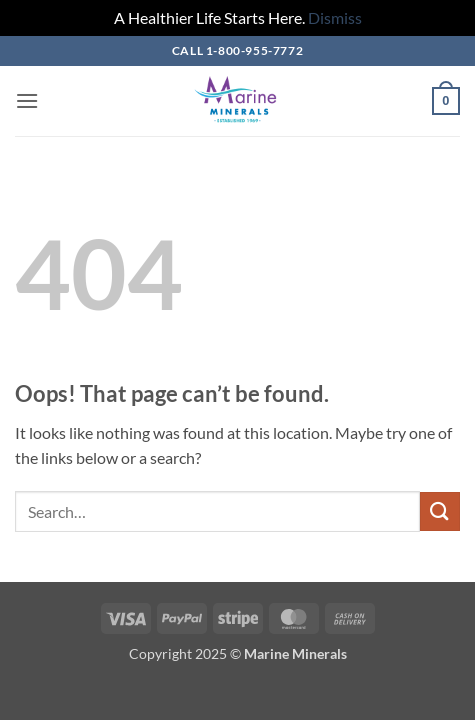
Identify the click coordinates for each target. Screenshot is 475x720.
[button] (27, 100)
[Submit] (440, 511)
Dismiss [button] (335, 17)
